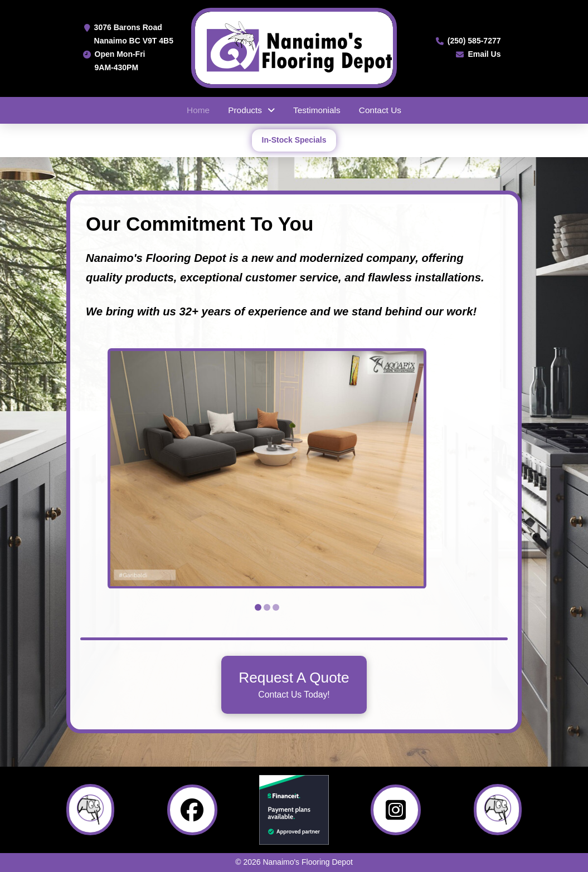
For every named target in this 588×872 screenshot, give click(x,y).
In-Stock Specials (294, 140)
